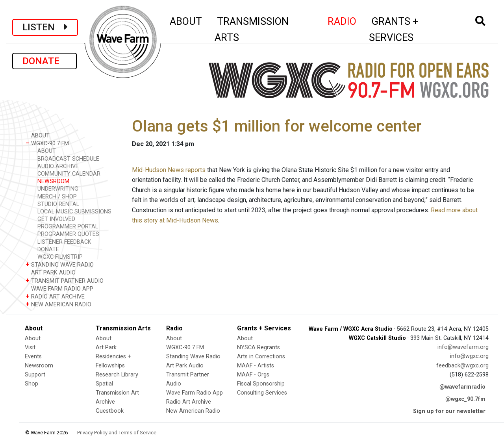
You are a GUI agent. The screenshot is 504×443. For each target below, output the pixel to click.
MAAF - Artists (256, 366)
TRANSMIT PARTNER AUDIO (65, 281)
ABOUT (186, 20)
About (33, 338)
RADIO (342, 20)
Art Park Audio (185, 366)
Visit (30, 348)
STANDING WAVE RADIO (60, 264)
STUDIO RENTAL (58, 204)
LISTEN (45, 27)
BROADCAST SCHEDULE (68, 159)
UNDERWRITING (58, 189)
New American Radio (193, 411)
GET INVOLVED (56, 219)
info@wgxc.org (469, 356)
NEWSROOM (53, 181)
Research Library (117, 375)
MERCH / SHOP (57, 197)
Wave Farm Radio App (195, 393)
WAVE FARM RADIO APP (59, 288)
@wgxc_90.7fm (465, 399)
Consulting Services (262, 393)
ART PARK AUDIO (51, 272)
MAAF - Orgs (253, 375)
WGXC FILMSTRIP (60, 257)
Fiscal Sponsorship (261, 384)
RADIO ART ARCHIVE (55, 296)
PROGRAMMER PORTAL (68, 227)
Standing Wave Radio (193, 357)
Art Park (106, 348)
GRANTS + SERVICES (411, 29)
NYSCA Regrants (258, 348)
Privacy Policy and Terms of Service (117, 433)
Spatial (104, 384)
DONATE (44, 61)
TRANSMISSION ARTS (252, 29)
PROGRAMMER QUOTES (68, 234)
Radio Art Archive (189, 402)
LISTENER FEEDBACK (64, 242)
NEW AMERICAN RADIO (58, 304)
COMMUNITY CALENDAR (69, 174)
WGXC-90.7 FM (47, 143)
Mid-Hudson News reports (169, 170)
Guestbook (110, 411)
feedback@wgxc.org (462, 366)
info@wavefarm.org (463, 347)
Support (35, 375)
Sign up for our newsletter (449, 411)
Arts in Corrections (261, 357)
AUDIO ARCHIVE (58, 166)
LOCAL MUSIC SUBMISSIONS (74, 212)
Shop (31, 384)
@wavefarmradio (462, 387)
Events (33, 357)
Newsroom (39, 366)
